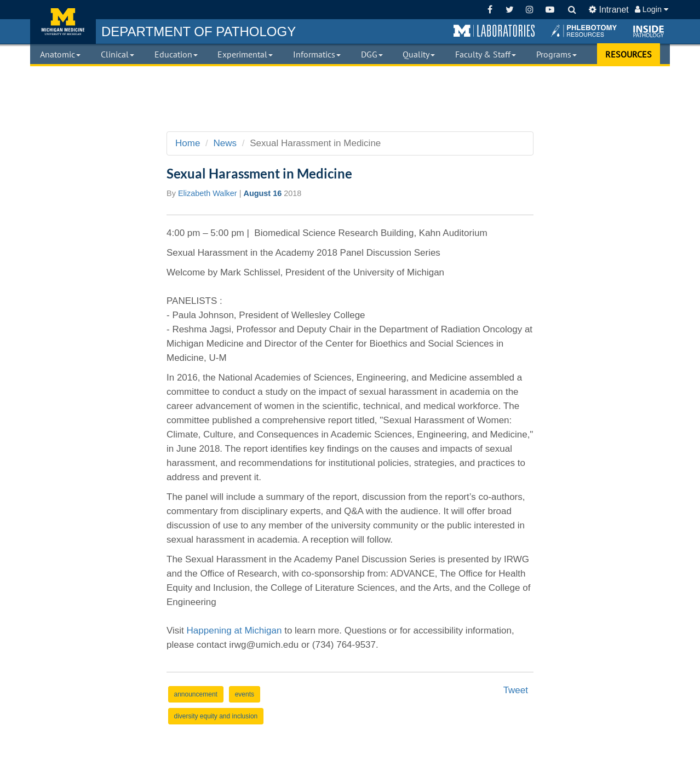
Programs (556, 54)
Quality (419, 54)
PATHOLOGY (199, 31)
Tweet (516, 690)
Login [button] (652, 9)
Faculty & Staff (486, 54)
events (245, 694)
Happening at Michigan (234, 631)
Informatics (317, 54)
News (225, 143)
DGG (372, 54)
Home (188, 143)
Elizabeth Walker (208, 193)
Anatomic (60, 54)
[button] (494, 31)
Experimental (245, 54)
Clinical (117, 54)
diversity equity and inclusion (216, 716)
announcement (196, 694)
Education (176, 54)
